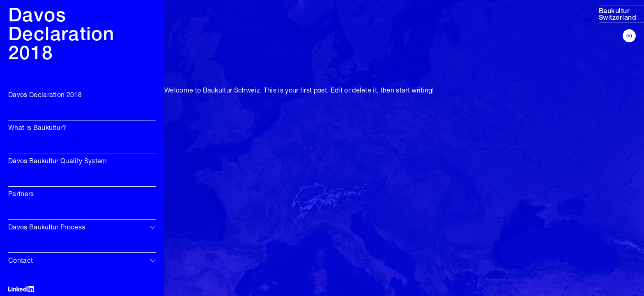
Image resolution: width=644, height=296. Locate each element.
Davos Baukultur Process (47, 228)
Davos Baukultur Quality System (58, 162)
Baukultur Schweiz (231, 91)
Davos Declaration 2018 (45, 95)
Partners (21, 194)
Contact (21, 261)
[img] (153, 227)
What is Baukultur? (37, 128)
